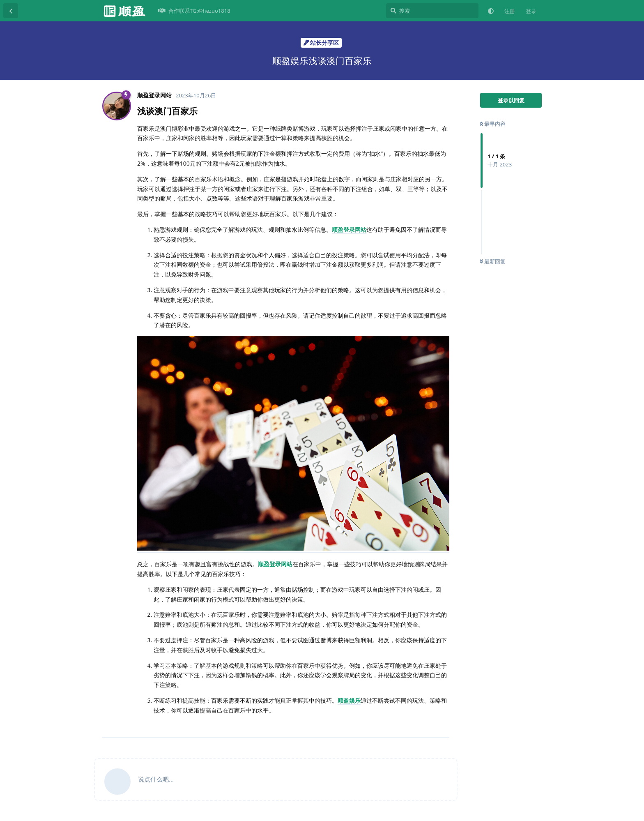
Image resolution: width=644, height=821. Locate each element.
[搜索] (432, 11)
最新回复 (493, 261)
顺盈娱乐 (349, 700)
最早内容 (493, 124)
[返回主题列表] (11, 11)
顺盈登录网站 (349, 229)
